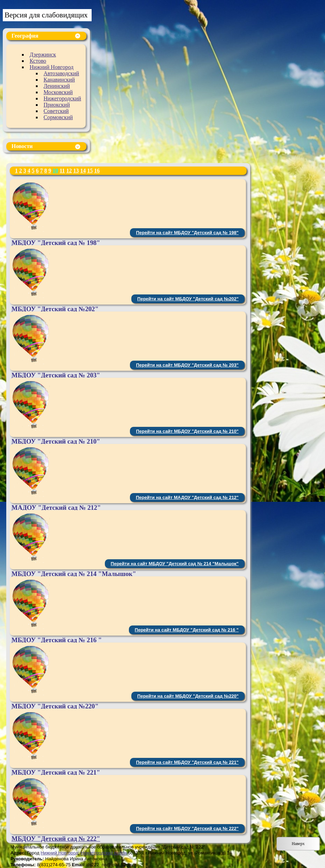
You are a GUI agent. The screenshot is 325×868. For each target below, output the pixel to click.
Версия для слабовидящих (46, 15)
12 (69, 171)
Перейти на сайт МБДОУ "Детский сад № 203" (187, 365)
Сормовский (58, 117)
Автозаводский (61, 73)
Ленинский (57, 86)
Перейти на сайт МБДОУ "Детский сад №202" (188, 299)
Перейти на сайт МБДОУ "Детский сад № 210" (187, 431)
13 (76, 171)
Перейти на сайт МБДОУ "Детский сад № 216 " (187, 630)
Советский (56, 111)
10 (55, 171)
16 (97, 171)
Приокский (57, 105)
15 (90, 171)
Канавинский (59, 80)
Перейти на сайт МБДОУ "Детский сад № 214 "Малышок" (175, 564)
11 (62, 171)
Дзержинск (43, 55)
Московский (58, 92)
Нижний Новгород (52, 67)
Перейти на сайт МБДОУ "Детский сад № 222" (187, 828)
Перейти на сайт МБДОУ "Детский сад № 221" (187, 762)
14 (83, 171)
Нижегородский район (103, 853)
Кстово (38, 61)
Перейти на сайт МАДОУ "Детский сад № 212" (187, 497)
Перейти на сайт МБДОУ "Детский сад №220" (188, 696)
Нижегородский (62, 98)
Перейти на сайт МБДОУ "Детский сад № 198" (187, 233)
